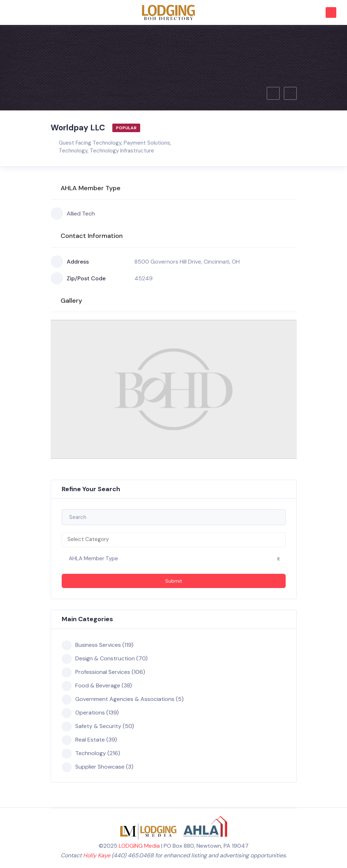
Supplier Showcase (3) (98, 767)
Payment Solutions (147, 143)
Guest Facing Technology (90, 143)
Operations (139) (90, 713)
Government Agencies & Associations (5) (123, 699)
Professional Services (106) (103, 672)
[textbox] (174, 540)
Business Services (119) (98, 645)
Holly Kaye (97, 855)
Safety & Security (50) (98, 726)
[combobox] (174, 540)
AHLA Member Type (93, 558)
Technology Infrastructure (122, 151)
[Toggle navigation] (14, 12)
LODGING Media (139, 846)
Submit (174, 581)
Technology (73, 151)
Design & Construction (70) (105, 659)
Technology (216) (91, 753)
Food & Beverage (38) (97, 686)
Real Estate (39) (89, 740)
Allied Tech (73, 214)
